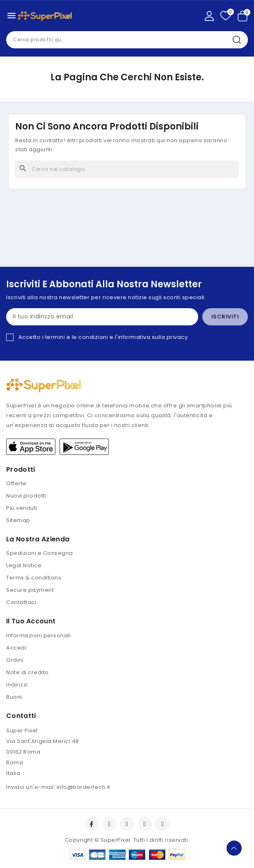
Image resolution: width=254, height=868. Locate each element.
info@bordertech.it (84, 787)
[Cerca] (127, 169)
